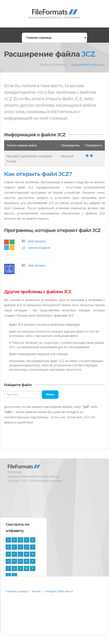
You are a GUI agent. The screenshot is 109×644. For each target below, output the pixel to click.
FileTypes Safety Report (59, 591)
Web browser (37, 241)
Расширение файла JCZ (88, 65)
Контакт (36, 591)
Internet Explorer (39, 248)
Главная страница (53, 65)
